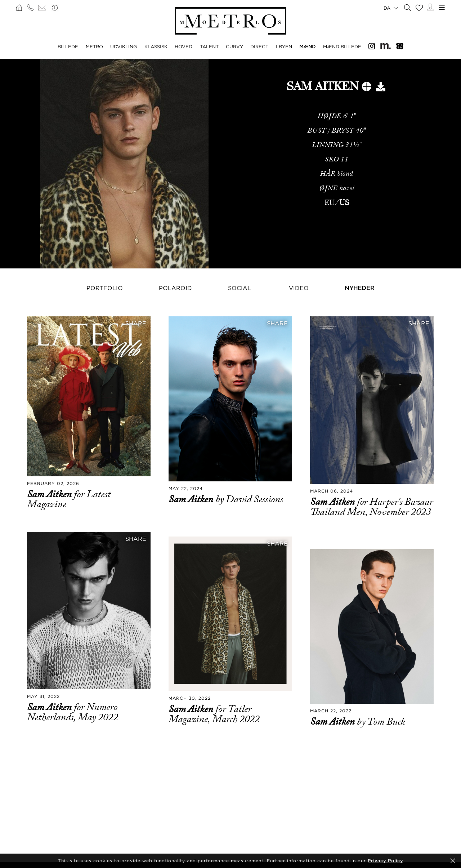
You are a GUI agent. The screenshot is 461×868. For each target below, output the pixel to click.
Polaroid (175, 288)
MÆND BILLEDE (342, 46)
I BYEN (284, 46)
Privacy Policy (385, 861)
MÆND (307, 46)
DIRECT (259, 46)
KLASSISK (156, 46)
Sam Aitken (50, 494)
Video (299, 288)
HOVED (183, 46)
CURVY (234, 46)
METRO (94, 46)
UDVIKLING (124, 46)
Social (240, 288)
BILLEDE (68, 46)
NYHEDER (360, 288)
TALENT (209, 46)
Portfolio (105, 288)
